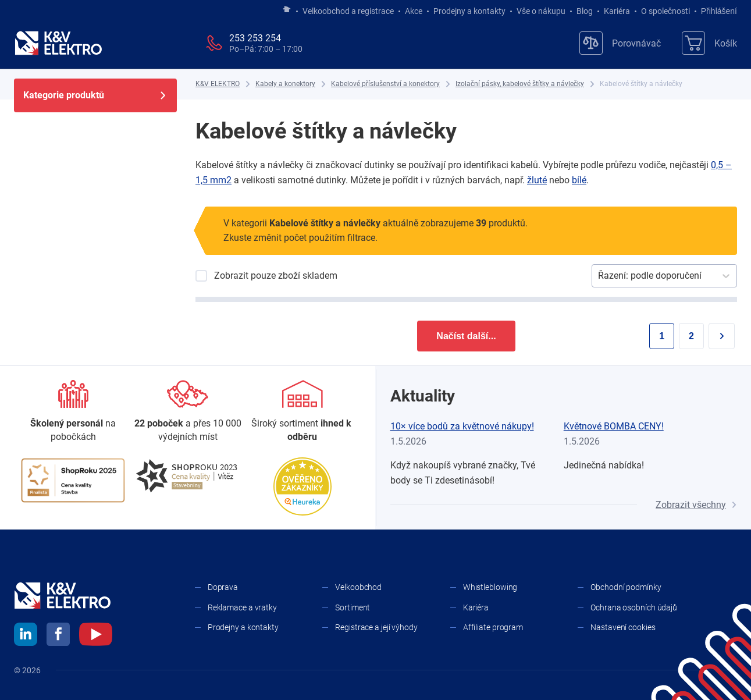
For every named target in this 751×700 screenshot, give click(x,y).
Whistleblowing (490, 587)
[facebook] (58, 636)
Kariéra (617, 11)
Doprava (223, 587)
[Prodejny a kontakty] (188, 412)
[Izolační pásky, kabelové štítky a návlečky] (520, 84)
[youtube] (96, 636)
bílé (579, 180)
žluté (537, 180)
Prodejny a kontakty (469, 11)
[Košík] (709, 43)
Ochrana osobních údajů (634, 607)
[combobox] (599, 276)
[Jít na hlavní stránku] (287, 10)
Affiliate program (493, 627)
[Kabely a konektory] (285, 84)
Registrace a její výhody (376, 627)
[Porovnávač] (620, 43)
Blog (585, 11)
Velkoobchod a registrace (348, 11)
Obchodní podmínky (626, 587)
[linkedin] (26, 636)
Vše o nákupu (541, 11)
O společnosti (665, 11)
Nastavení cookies (623, 627)
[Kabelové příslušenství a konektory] (385, 84)
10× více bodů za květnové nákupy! (462, 426)
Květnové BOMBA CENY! (614, 426)
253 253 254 (255, 38)
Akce (414, 11)
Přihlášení (716, 11)
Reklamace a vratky (242, 607)
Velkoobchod (358, 587)
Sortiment (353, 607)
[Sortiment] (302, 412)
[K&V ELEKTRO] (58, 43)
